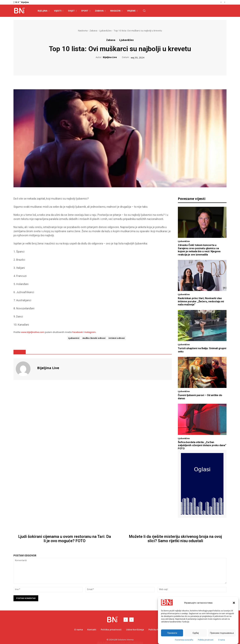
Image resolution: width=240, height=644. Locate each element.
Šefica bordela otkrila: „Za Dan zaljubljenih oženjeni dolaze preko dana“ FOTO (202, 445)
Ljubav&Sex (105, 30)
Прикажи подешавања (222, 633)
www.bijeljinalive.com (33, 332)
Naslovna (83, 30)
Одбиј (196, 633)
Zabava (93, 30)
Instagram (90, 332)
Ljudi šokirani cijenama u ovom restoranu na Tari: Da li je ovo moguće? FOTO (65, 539)
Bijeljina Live (110, 57)
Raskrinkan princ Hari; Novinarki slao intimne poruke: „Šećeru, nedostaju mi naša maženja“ (201, 301)
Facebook (78, 332)
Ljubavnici (74, 338)
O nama (221, 640)
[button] (234, 603)
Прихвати (172, 633)
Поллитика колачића (184, 640)
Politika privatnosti (206, 640)
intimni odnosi (117, 338)
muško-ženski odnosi (94, 338)
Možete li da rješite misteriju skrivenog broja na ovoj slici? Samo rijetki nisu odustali (175, 539)
